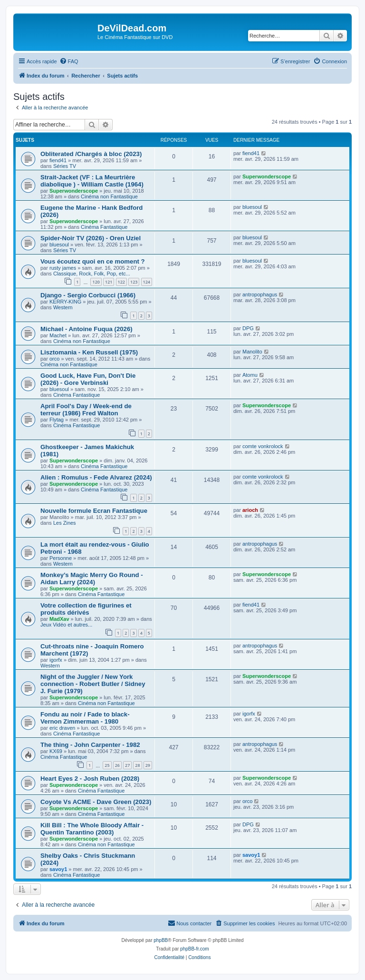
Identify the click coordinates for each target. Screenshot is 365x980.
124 (147, 282)
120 (96, 282)
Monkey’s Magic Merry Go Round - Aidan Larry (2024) (92, 578)
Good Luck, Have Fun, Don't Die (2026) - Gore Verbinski (88, 379)
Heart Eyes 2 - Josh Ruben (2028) (90, 779)
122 (121, 282)
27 (127, 765)
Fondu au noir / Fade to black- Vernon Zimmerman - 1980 (85, 718)
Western (63, 307)
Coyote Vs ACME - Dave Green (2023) (96, 802)
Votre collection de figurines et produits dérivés (86, 609)
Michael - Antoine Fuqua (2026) (86, 329)
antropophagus (260, 294)
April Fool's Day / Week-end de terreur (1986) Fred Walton (86, 410)
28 (137, 765)
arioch (250, 510)
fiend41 (58, 160)
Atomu (250, 375)
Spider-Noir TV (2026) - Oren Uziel (91, 238)
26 (117, 765)
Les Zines (65, 523)
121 (109, 282)
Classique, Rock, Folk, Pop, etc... (92, 274)
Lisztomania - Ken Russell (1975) (89, 352)
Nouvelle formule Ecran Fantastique (94, 511)
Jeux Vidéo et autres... (66, 625)
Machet (58, 335)
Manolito (252, 352)
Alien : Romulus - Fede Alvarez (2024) (96, 477)
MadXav (59, 619)
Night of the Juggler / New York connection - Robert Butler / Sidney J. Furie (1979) (93, 684)
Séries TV (65, 166)
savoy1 (58, 869)
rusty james (63, 268)
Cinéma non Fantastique (109, 196)
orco (54, 359)
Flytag (57, 420)
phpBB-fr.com (195, 949)
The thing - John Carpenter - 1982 (90, 745)
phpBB (161, 940)
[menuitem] (69, 61)
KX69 (56, 751)
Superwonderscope (74, 191)
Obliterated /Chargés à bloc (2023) (91, 154)
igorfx (56, 660)
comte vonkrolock (263, 446)
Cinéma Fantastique (104, 227)
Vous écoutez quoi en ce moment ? (93, 261)
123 (134, 282)
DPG (248, 328)
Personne (61, 558)
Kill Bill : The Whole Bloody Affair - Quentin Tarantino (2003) (92, 829)
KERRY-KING (65, 302)
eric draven (62, 728)
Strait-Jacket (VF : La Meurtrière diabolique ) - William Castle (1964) (92, 181)
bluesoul (252, 207)
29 (148, 765)
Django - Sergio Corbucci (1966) (88, 295)
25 (107, 765)
